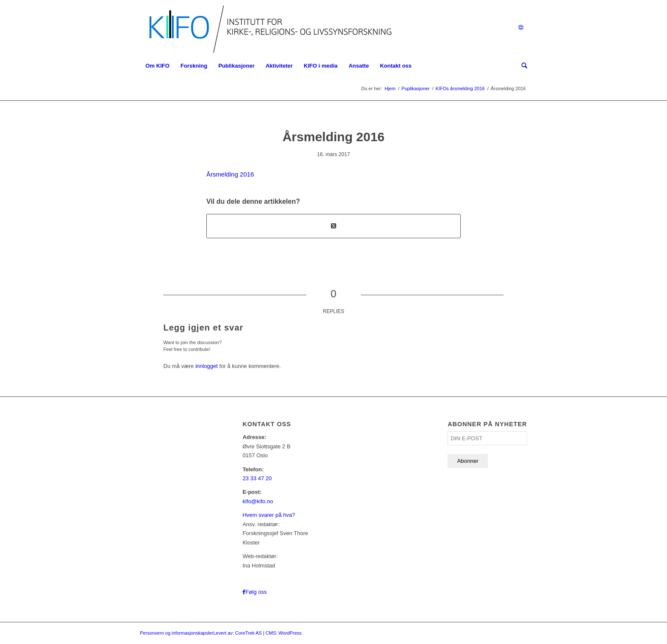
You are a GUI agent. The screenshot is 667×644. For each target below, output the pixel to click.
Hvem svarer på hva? (269, 515)
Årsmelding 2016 (230, 174)
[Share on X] (333, 226)
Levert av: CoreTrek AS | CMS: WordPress (257, 633)
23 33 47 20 (257, 478)
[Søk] (522, 66)
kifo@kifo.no (258, 501)
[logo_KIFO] (268, 28)
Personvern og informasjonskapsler (177, 633)
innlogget (207, 366)
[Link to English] (521, 28)
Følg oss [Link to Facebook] (256, 592)
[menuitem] (157, 66)
